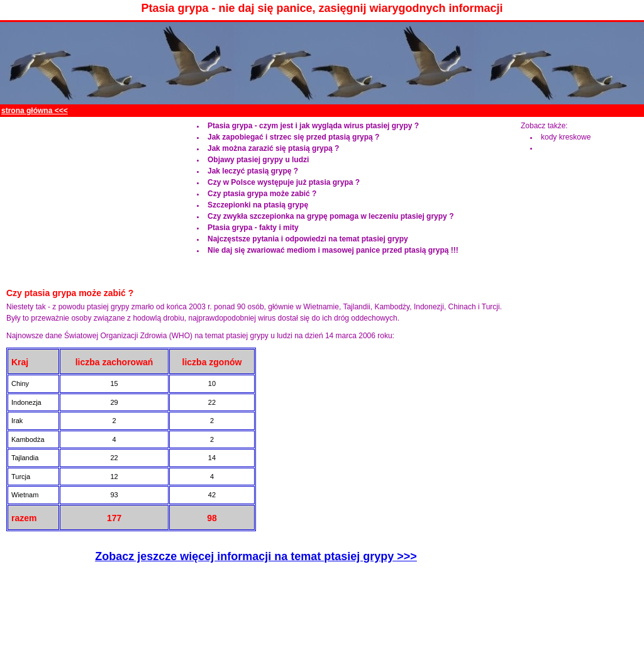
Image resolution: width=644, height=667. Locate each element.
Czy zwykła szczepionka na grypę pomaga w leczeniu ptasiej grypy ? (330, 216)
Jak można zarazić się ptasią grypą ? (273, 148)
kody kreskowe (566, 137)
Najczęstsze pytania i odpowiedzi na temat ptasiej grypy (308, 239)
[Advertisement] (410, 111)
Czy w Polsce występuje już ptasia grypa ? (284, 182)
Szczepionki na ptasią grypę (258, 205)
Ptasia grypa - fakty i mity (253, 228)
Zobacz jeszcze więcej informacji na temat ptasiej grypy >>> (256, 556)
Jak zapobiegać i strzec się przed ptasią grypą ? (293, 137)
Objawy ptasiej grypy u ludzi (258, 160)
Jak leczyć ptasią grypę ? (253, 171)
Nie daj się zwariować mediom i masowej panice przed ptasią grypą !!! (333, 250)
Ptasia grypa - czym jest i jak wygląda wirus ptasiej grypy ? (313, 126)
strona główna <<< (35, 111)
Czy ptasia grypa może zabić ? (262, 194)
